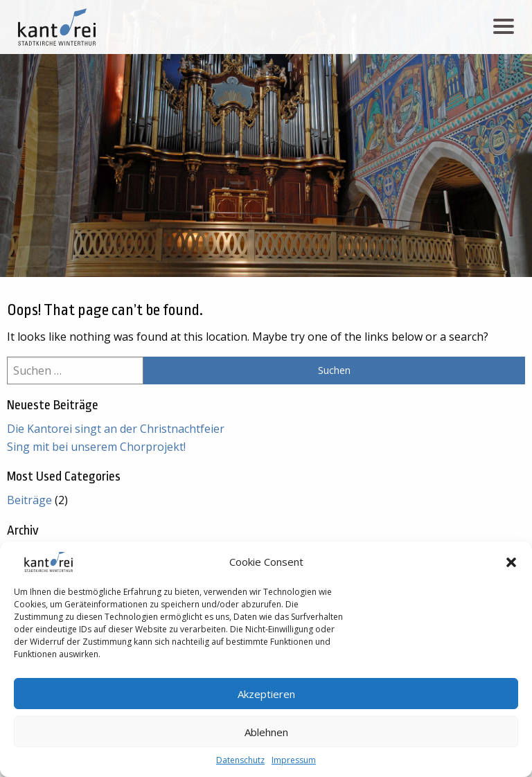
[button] (511, 562)
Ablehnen (266, 732)
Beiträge (29, 500)
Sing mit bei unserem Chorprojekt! (96, 447)
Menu (506, 20)
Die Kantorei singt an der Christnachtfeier (116, 429)
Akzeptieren (266, 694)
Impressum (294, 760)
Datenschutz (240, 760)
